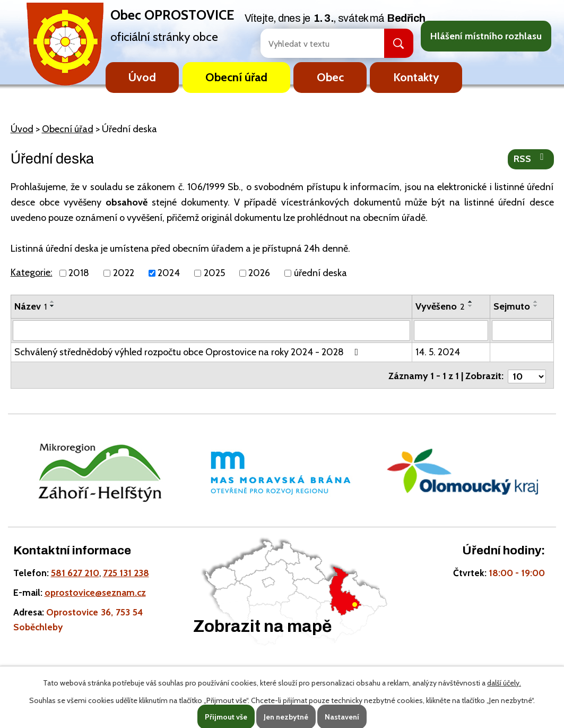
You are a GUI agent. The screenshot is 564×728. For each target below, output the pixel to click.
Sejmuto (512, 306)
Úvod (142, 77)
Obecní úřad (236, 77)
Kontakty (416, 77)
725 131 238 (126, 573)
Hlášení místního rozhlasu (486, 36)
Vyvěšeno (440, 306)
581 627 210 (75, 573)
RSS (531, 158)
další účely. (504, 683)
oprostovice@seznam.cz (95, 592)
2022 (124, 273)
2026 (259, 273)
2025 (214, 273)
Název (31, 306)
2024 (169, 273)
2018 (79, 273)
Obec (330, 77)
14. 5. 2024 (438, 352)
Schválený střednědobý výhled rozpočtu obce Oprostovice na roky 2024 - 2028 (189, 352)
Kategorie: (32, 272)
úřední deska (320, 273)
